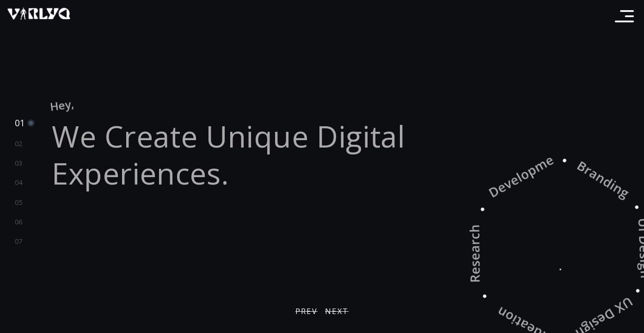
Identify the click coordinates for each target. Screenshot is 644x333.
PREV (307, 311)
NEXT (337, 311)
